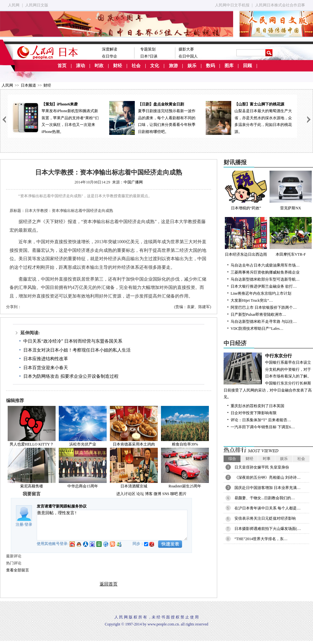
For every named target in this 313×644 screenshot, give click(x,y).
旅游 (173, 66)
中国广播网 (133, 182)
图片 (183, 494)
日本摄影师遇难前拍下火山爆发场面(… (268, 529)
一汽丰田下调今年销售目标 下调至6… (263, 427)
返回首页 (109, 584)
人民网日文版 (37, 5)
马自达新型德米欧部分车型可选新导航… (265, 279)
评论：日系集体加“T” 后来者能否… (261, 420)
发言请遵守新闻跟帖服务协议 (62, 506)
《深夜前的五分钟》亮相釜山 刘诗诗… (267, 477)
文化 (155, 66)
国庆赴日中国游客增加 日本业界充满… (267, 488)
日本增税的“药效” (246, 190)
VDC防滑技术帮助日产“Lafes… (257, 329)
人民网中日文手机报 (232, 5)
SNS (166, 494)
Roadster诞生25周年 (185, 486)
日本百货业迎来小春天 (46, 368)
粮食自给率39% (185, 444)
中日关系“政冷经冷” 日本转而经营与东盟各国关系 (73, 341)
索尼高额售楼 (32, 486)
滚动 (80, 66)
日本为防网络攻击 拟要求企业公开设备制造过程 (71, 376)
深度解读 (110, 49)
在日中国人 (188, 56)
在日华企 (110, 56)
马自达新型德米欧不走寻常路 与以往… (264, 322)
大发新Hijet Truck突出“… (252, 300)
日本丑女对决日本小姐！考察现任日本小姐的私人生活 (77, 350)
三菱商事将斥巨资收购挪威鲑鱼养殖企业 (265, 272)
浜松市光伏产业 (83, 444)
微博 (157, 494)
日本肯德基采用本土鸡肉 (134, 444)
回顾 (248, 66)
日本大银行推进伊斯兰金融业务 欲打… (264, 286)
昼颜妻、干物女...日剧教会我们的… (265, 498)
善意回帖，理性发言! (112, 525)
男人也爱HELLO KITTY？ (32, 444)
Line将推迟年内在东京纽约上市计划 (261, 293)
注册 (19, 524)
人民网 (14, 5)
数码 (210, 66)
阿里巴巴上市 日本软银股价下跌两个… (264, 307)
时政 (99, 66)
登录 (28, 524)
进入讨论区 (126, 494)
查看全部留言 (18, 570)
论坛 (140, 494)
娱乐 (192, 66)
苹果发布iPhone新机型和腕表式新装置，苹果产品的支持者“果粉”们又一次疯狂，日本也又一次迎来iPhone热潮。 (56, 117)
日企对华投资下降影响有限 (254, 413)
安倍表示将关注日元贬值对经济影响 (265, 518)
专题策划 (148, 49)
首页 (62, 66)
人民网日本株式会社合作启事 (280, 5)
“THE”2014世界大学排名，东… (261, 539)
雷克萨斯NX (291, 190)
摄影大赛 (186, 49)
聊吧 (174, 494)
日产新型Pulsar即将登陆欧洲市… (258, 314)
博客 (149, 494)
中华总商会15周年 (83, 486)
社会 (136, 66)
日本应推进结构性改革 (46, 359)
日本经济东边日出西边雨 (246, 237)
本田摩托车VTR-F (291, 237)
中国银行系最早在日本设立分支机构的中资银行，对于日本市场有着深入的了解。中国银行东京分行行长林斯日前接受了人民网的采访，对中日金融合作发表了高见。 (268, 376)
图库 (229, 66)
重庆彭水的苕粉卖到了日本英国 (257, 406)
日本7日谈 (149, 56)
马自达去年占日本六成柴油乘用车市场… (265, 265)
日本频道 (28, 85)
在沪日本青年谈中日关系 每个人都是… (267, 508)
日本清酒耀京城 (134, 486)
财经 (118, 66)
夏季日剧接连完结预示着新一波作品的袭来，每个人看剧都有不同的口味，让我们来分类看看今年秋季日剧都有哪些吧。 (152, 117)
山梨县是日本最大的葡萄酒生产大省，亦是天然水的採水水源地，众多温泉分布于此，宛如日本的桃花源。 (249, 117)
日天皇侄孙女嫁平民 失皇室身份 (262, 467)
